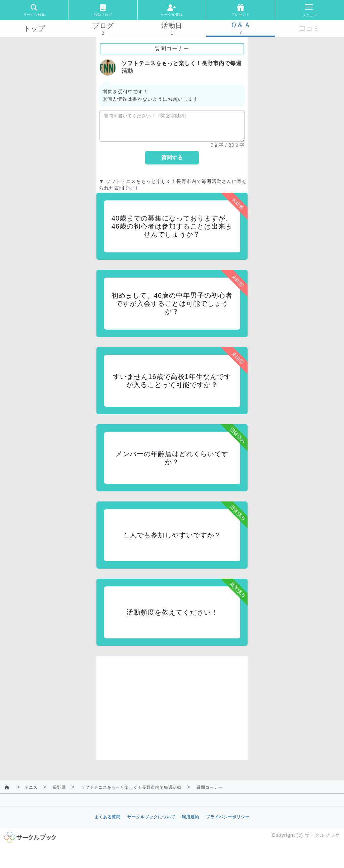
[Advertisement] (172, 703)
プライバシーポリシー (228, 817)
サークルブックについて (151, 817)
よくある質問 (107, 817)
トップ (34, 29)
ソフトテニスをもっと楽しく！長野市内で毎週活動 (131, 787)
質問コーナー (210, 787)
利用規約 (190, 817)
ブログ (103, 26)
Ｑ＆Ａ (241, 25)
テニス (31, 787)
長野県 (59, 787)
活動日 (172, 26)
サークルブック (322, 835)
